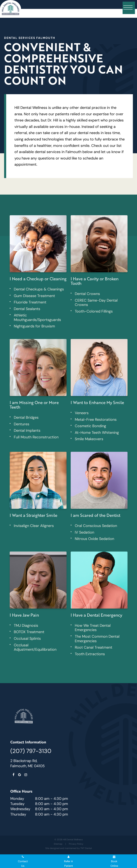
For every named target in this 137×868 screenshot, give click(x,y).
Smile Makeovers (89, 439)
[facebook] (13, 775)
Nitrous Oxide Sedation (94, 539)
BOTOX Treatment (29, 632)
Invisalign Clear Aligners (34, 526)
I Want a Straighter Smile (33, 515)
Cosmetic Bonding (90, 426)
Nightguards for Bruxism (34, 326)
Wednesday (20, 809)
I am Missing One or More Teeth (34, 405)
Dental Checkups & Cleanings (39, 289)
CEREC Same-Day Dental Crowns (96, 303)
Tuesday (17, 804)
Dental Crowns (87, 294)
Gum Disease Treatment (34, 296)
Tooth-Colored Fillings (94, 311)
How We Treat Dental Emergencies (93, 628)
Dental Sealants (27, 309)
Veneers (82, 413)
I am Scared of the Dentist (95, 515)
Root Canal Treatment (94, 647)
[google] (20, 775)
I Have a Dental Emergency (96, 615)
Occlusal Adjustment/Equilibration (35, 647)
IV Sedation (84, 532)
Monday (17, 799)
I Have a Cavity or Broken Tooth (95, 281)
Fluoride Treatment (30, 302)
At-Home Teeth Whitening (97, 433)
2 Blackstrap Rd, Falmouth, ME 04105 (28, 763)
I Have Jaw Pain (24, 615)
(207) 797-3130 (31, 751)
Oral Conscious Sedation (96, 526)
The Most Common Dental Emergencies (97, 639)
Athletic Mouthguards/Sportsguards (37, 317)
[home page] (11, 9)
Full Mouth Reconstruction (36, 437)
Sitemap (58, 844)
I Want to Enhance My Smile (97, 402)
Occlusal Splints (27, 639)
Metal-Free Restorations (96, 420)
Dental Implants (27, 430)
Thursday (18, 814)
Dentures (22, 424)
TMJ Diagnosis (26, 625)
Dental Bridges (26, 417)
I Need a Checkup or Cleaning (38, 279)
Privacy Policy (76, 844)
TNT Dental (86, 848)
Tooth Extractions (90, 654)
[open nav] (129, 8)
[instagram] (26, 775)
